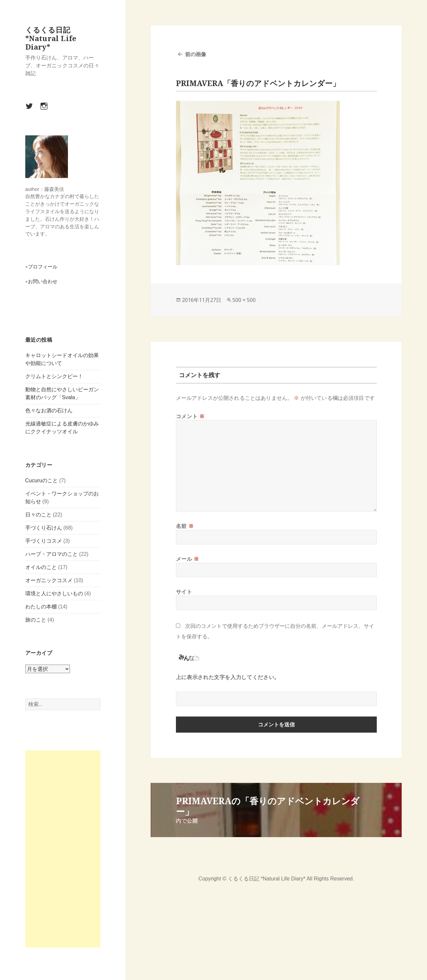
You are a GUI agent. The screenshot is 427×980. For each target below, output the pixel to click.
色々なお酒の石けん (49, 410)
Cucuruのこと (42, 480)
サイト (184, 592)
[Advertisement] (63, 849)
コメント (190, 416)
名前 (185, 526)
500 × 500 (244, 300)
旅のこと (36, 620)
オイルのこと (41, 567)
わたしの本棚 (41, 607)
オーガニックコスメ (49, 580)
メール (188, 559)
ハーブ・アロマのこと (52, 554)
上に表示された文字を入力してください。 (228, 677)
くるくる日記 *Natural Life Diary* (51, 38)
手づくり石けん (44, 528)
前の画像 (196, 54)
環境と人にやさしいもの (54, 593)
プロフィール (43, 267)
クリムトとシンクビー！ (54, 376)
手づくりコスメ (44, 541)
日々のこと (38, 515)
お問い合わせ (43, 281)
